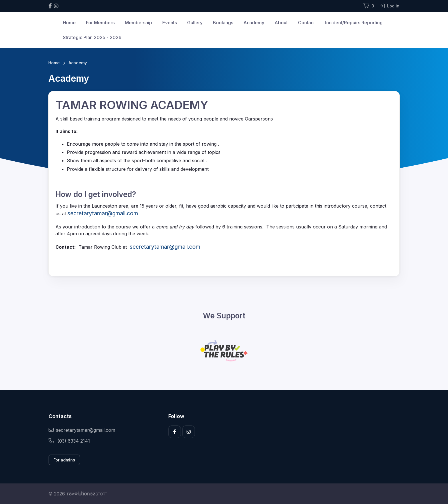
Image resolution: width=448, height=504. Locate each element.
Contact (306, 23)
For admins (64, 460)
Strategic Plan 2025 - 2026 (92, 37)
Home (69, 23)
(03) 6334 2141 (69, 441)
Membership (138, 23)
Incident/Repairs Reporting (354, 23)
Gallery (195, 23)
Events (170, 23)
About (281, 23)
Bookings (223, 23)
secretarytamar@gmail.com (82, 430)
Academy (254, 23)
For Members (100, 23)
